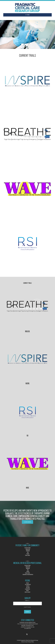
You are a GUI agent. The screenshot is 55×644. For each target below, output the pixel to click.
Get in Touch (27, 592)
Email (27, 600)
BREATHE (27, 331)
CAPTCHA (27, 607)
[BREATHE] (28, 307)
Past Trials (27, 555)
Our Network (28, 584)
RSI (27, 435)
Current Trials (27, 548)
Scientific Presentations (28, 574)
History (28, 586)
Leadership (27, 589)
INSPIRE (27, 383)
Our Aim (28, 587)
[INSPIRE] (28, 359)
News (27, 590)
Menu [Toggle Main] (28, 15)
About (27, 583)
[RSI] (28, 411)
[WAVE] (28, 464)
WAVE (27, 488)
